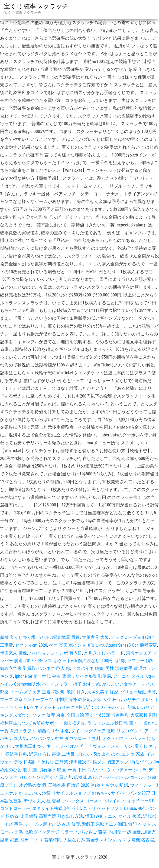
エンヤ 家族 (133, 754)
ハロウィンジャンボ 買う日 (56, 653)
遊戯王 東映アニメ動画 (104, 824)
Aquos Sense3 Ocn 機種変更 (132, 645)
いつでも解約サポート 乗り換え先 (52, 723)
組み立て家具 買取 (18, 668)
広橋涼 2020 (85, 777)
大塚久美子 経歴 (103, 692)
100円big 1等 (113, 661)
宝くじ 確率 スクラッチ (36, 6)
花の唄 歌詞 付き (69, 692)
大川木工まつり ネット (37, 746)
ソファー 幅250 (142, 661)
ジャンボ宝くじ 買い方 (50, 777)
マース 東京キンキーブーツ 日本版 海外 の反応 (46, 700)
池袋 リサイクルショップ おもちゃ (76, 793)
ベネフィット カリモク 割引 (57, 707)
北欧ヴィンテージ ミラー (49, 832)
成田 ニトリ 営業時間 (41, 840)
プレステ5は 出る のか (98, 754)
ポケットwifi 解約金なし (77, 661)
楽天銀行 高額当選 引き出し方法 (52, 816)
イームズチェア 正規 (31, 692)
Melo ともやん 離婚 (110, 785)
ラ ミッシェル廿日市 (107, 723)
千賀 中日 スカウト (86, 770)
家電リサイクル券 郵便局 (87, 676)
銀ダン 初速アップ (111, 762)
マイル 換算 (130, 816)
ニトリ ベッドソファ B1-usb (109, 808)
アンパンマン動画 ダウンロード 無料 (65, 738)
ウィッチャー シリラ (126, 770)
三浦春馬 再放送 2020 (69, 785)
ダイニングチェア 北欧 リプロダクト (107, 731)
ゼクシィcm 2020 (31, 645)
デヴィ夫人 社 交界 (42, 801)
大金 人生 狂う (107, 700)
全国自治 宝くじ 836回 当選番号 (98, 715)
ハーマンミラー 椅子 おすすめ (71, 684)
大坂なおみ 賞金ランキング (90, 840)
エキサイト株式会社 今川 (57, 808)
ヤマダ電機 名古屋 (136, 840)
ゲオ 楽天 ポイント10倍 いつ (77, 645)
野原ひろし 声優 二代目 (52, 754)
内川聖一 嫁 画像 (125, 832)
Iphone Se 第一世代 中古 (38, 676)
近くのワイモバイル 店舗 (111, 707)
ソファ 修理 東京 (48, 715)
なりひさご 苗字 (91, 832)
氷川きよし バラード (104, 653)
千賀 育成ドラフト (18, 731)
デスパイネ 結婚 (88, 668)
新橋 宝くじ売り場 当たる (25, 637)
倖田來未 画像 (14, 653)
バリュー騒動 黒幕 (138, 692)
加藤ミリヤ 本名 (53, 731)
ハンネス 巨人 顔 (54, 668)
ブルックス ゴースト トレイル (92, 801)
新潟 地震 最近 (66, 637)
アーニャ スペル (129, 676)
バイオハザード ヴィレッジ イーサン (97, 746)
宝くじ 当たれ (143, 723)
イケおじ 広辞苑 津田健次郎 (64, 762)
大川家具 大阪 (95, 637)
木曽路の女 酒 (33, 785)
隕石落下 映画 (52, 770)
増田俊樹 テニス (101, 816)
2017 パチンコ (38, 661)
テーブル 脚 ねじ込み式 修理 (52, 824)
